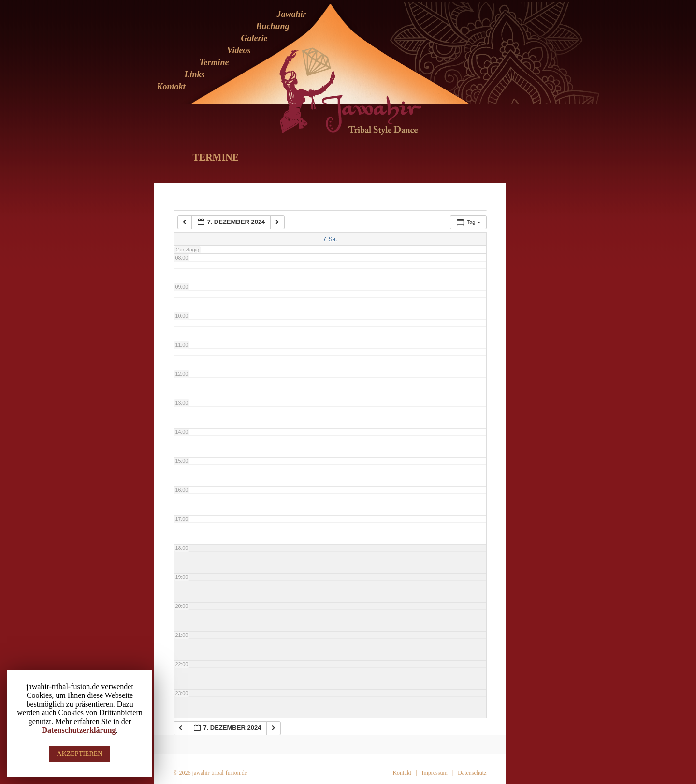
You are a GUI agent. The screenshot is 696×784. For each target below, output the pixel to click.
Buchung (272, 26)
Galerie (254, 38)
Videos (239, 50)
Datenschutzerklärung (79, 730)
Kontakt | (405, 773)
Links (194, 74)
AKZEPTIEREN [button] (80, 754)
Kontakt (171, 87)
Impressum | (437, 773)
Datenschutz (472, 773)
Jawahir (291, 14)
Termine (214, 62)
